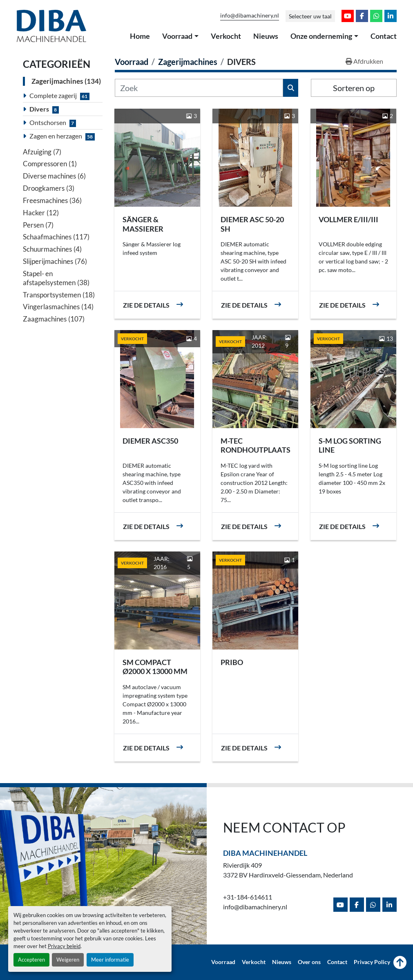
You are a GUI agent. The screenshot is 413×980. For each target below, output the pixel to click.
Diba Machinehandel (265, 853)
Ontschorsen (48, 122)
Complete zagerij (53, 95)
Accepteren (31, 960)
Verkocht (226, 36)
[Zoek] (199, 88)
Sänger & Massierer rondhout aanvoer (144, 233)
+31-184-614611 (248, 897)
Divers (39, 109)
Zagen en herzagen (56, 136)
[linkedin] (391, 16)
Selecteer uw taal (310, 16)
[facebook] (362, 16)
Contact (384, 36)
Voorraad (177, 36)
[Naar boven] (400, 962)
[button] (180, 36)
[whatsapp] (376, 16)
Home (140, 36)
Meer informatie (110, 960)
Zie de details (146, 305)
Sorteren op (354, 88)
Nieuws (266, 36)
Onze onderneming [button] (321, 36)
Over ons (309, 962)
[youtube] (348, 16)
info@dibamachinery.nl (250, 16)
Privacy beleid (64, 946)
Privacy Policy (372, 962)
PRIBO (232, 662)
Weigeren (68, 960)
